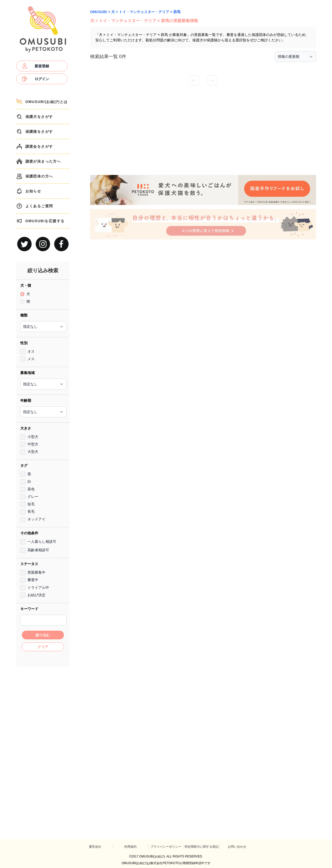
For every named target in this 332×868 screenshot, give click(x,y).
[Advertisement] (43, 747)
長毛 (31, 511)
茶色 (31, 489)
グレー (33, 497)
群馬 (177, 12)
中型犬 (33, 444)
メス (31, 359)
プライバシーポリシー (166, 847)
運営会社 (95, 847)
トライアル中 (38, 587)
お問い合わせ (237, 847)
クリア (43, 647)
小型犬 (33, 437)
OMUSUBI (99, 12)
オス (31, 351)
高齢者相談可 (38, 550)
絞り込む (43, 635)
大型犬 (33, 452)
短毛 (31, 504)
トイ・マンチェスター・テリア (144, 12)
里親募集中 (36, 572)
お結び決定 (36, 595)
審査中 (33, 580)
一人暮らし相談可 (42, 542)
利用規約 (130, 847)
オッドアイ (36, 519)
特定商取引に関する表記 (202, 847)
